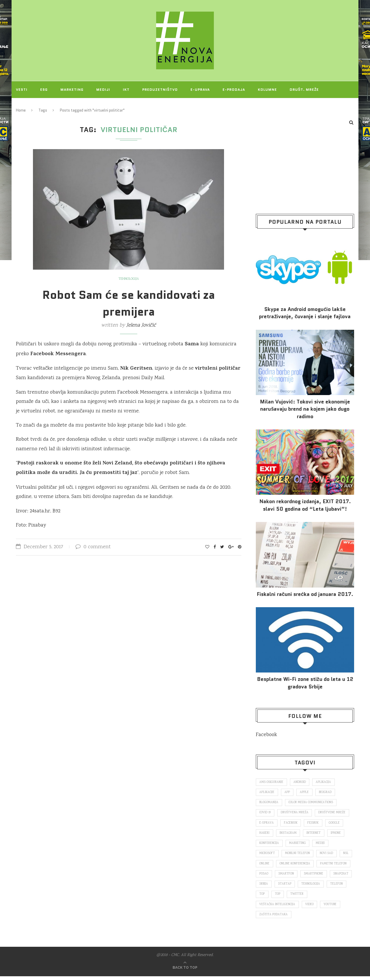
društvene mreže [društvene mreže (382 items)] (333, 814)
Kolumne (267, 89)
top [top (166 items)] (315, 897)
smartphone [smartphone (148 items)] (269, 887)
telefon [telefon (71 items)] (295, 897)
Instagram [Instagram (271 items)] (289, 834)
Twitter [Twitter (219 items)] (266, 908)
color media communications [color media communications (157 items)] (312, 803)
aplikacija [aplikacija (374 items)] (325, 782)
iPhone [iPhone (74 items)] (337, 834)
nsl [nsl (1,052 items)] (262, 866)
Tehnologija (128, 279)
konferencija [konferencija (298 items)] (270, 845)
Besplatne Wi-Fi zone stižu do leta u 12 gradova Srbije (305, 683)
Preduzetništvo (160, 89)
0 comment (93, 547)
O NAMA (55, 106)
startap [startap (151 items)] (341, 887)
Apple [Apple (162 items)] (306, 793)
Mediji (103, 89)
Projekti (25, 106)
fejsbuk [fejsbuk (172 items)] (315, 824)
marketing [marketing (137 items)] (298, 845)
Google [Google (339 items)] (336, 824)
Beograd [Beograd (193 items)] (327, 793)
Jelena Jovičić (141, 325)
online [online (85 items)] (281, 866)
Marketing (72, 89)
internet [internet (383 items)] (315, 834)
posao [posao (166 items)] (301, 876)
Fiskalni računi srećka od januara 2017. (305, 594)
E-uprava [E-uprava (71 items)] (267, 824)
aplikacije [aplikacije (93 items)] (267, 793)
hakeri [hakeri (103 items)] (265, 834)
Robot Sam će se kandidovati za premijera (128, 303)
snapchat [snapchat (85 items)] (297, 887)
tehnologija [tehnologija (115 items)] (269, 897)
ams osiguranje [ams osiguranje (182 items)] (272, 782)
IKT (126, 89)
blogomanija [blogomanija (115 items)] (269, 803)
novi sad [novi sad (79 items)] (328, 855)
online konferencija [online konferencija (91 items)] (311, 866)
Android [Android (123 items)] (300, 782)
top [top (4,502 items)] (331, 897)
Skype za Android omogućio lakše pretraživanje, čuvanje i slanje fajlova (305, 313)
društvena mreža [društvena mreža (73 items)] (295, 814)
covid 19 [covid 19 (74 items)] (265, 814)
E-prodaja (234, 89)
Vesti (22, 89)
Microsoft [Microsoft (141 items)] (268, 855)
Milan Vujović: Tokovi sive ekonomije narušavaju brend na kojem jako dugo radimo (305, 409)
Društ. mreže (304, 89)
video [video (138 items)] (334, 908)
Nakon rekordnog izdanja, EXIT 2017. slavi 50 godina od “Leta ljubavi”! (305, 505)
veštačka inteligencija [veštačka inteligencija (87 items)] (301, 908)
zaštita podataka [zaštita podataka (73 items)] (298, 918)
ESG (44, 89)
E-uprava (200, 89)
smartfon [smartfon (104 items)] (324, 876)
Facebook (266, 735)
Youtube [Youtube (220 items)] (266, 918)
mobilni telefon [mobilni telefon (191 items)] (298, 855)
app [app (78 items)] (288, 793)
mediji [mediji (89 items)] (322, 845)
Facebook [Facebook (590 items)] (292, 824)
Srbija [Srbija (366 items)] (320, 887)
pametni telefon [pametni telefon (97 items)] (273, 876)
